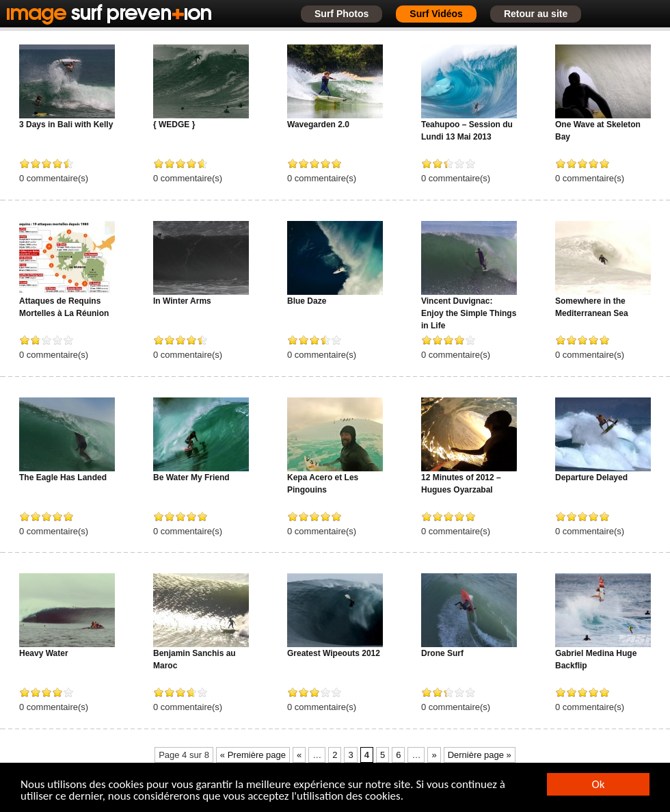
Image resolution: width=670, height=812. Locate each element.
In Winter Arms (182, 301)
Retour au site (536, 14)
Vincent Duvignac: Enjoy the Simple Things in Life (469, 313)
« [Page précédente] (299, 755)
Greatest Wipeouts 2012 (334, 653)
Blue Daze (307, 301)
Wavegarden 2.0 (318, 125)
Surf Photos (341, 14)
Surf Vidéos (436, 14)
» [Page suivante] (434, 755)
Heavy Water (44, 653)
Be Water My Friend (191, 477)
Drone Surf (442, 653)
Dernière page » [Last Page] (480, 755)
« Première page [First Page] (253, 755)
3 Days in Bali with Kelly (66, 125)
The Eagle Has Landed (63, 477)
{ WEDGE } (174, 125)
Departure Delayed (591, 477)
